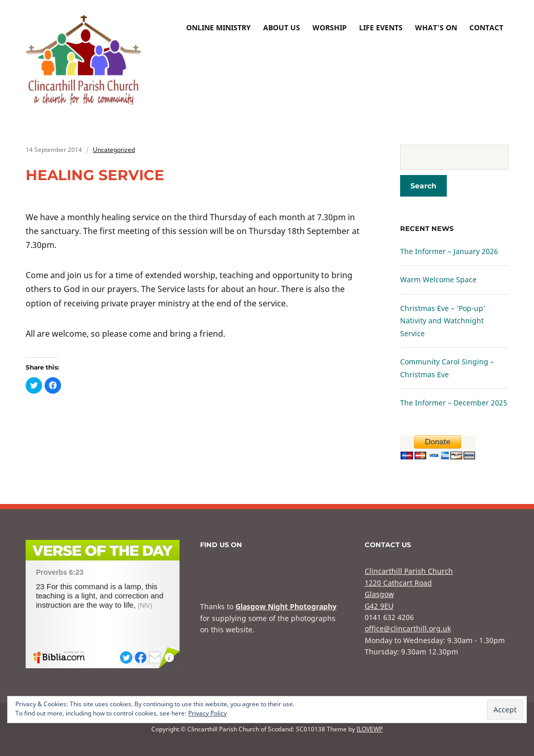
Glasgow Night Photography (286, 606)
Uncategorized (114, 150)
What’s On (436, 27)
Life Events (381, 27)
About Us (282, 27)
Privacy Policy (207, 713)
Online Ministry (219, 27)
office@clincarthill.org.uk (408, 628)
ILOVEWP (370, 729)
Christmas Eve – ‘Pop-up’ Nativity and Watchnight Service (443, 321)
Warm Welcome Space (438, 279)
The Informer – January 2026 (449, 251)
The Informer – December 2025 (454, 403)
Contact (486, 27)
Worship (330, 27)
